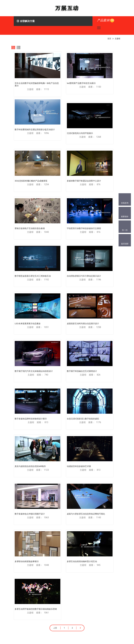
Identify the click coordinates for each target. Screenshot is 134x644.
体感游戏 (73, 479)
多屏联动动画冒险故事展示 (101, 323)
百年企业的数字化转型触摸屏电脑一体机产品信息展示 (30, 75)
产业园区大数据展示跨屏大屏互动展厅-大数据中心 (46, 528)
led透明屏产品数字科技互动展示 (66, 74)
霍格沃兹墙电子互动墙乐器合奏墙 (30, 157)
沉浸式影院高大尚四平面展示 (28, 115)
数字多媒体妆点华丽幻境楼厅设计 (30, 323)
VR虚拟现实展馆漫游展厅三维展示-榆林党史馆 (46, 509)
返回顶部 (125, 244)
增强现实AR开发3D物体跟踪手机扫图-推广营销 (100, 547)
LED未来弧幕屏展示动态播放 (65, 199)
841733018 (27, 604)
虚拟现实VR (21, 437)
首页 (109, 39)
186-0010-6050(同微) (33, 599)
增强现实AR (21, 458)
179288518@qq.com (33, 588)
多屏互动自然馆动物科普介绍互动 (30, 365)
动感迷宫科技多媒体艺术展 (101, 282)
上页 (54, 386)
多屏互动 (73, 437)
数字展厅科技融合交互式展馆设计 (67, 240)
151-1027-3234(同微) (33, 593)
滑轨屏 (72, 458)
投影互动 (20, 479)
